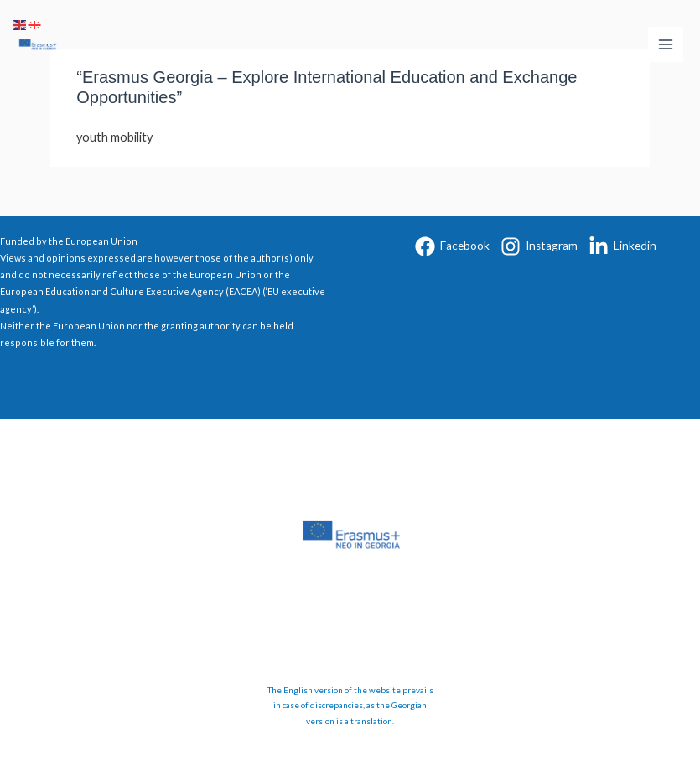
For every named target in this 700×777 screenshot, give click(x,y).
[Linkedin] (622, 246)
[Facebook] (452, 246)
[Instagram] (539, 246)
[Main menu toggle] (666, 44)
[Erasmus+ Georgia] (38, 44)
